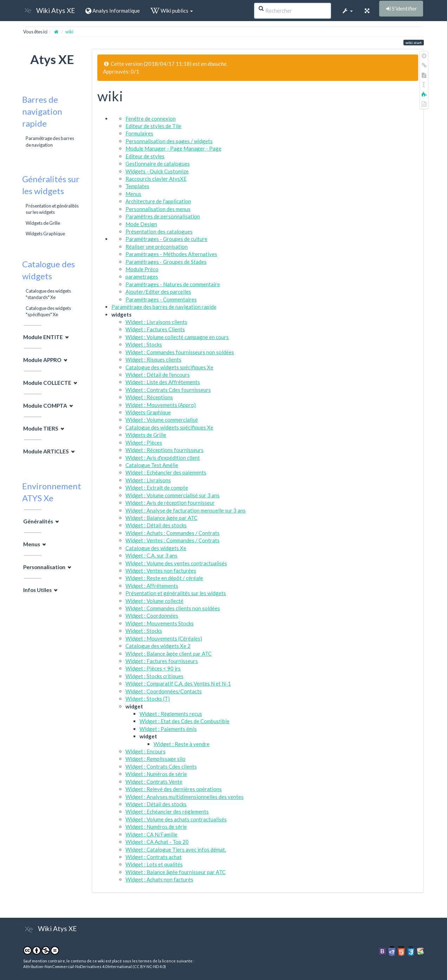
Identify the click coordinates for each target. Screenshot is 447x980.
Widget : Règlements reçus (171, 714)
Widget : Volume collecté (154, 601)
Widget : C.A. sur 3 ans (151, 555)
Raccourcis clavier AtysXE (156, 179)
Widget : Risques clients (153, 359)
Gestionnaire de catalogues (158, 164)
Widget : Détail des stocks (156, 525)
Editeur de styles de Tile (153, 126)
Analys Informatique (113, 11)
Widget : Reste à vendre (182, 744)
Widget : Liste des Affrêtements (163, 382)
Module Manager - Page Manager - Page (173, 148)
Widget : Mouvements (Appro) (161, 405)
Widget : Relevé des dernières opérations (174, 789)
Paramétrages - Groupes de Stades (166, 262)
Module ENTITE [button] (43, 337)
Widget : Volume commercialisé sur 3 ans (173, 495)
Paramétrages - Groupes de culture (166, 239)
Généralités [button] (38, 521)
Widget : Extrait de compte (157, 488)
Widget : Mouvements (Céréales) (164, 638)
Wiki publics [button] (172, 11)
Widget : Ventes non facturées (161, 571)
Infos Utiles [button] (37, 590)
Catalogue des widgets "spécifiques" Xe (48, 311)
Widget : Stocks (144, 344)
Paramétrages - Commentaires (161, 299)
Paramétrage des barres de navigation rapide (164, 307)
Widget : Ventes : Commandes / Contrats (173, 540)
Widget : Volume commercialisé (162, 420)
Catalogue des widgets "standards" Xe (48, 294)
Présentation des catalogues (159, 231)
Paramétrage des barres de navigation (50, 141)
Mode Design (141, 224)
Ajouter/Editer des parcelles (158, 292)
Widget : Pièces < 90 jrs (153, 668)
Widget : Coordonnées (152, 616)
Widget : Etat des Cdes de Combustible (184, 721)
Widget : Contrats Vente (154, 782)
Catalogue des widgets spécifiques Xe (169, 367)
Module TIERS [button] (41, 428)
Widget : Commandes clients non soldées (173, 608)
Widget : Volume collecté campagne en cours (177, 337)
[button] (347, 11)
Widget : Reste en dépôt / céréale (164, 578)
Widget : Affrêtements (152, 586)
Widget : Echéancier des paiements (166, 472)
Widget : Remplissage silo (156, 759)
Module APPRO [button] (42, 360)
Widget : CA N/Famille (151, 834)
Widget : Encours (145, 751)
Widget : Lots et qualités (154, 864)
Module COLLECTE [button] (47, 383)
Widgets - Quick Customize (157, 171)
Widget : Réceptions (149, 397)
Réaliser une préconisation (157, 247)
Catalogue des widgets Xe (156, 548)
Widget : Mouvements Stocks (160, 623)
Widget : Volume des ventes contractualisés (176, 563)
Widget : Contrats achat (154, 857)
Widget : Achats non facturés (159, 879)
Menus (133, 194)
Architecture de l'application (158, 201)
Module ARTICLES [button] (46, 451)
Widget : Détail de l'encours (158, 375)
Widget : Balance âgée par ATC (161, 518)
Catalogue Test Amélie (152, 465)
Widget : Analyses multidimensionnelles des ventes (184, 797)
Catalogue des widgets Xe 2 (158, 646)
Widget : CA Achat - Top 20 (157, 842)
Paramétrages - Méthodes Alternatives (171, 254)
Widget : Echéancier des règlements (167, 812)
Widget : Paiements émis (168, 729)
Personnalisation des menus (158, 209)
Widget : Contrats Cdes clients (161, 766)
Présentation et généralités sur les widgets (52, 209)
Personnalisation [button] (44, 567)
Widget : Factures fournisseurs (162, 661)
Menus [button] (32, 544)
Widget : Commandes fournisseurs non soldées (180, 352)
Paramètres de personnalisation (163, 216)
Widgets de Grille (43, 223)
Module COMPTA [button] (45, 406)
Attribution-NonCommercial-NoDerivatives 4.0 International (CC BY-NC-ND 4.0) (95, 966)
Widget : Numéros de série (156, 774)
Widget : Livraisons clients (156, 322)
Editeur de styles (145, 156)
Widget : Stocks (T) (148, 699)
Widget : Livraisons (148, 480)
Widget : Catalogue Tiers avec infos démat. (176, 849)
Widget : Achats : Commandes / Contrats (173, 533)
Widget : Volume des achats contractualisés (176, 819)
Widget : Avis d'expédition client (163, 458)
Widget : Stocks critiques (154, 676)
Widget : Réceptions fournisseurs (164, 450)
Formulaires (139, 133)
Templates (137, 186)
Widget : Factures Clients (155, 329)
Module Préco (142, 269)
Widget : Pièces (144, 443)
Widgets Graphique (45, 234)
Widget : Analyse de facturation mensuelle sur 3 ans (186, 510)
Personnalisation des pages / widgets (169, 141)
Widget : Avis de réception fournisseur (170, 503)
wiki (69, 32)
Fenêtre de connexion (151, 119)
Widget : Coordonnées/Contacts (164, 691)
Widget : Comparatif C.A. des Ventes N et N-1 (178, 683)
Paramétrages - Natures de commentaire (173, 284)
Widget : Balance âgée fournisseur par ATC (176, 872)
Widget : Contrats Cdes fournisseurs (168, 390)
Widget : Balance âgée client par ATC (169, 654)
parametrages (142, 276)
